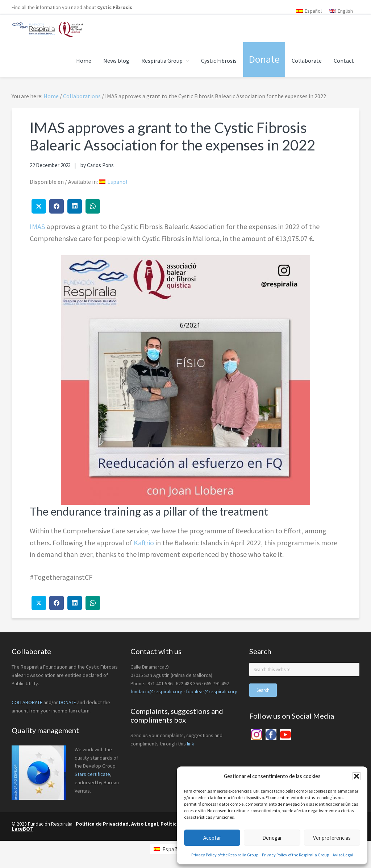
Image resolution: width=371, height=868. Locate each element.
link (191, 744)
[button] (357, 776)
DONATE (68, 702)
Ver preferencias (332, 838)
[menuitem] (309, 11)
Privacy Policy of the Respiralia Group (225, 855)
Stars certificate (92, 774)
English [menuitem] (345, 11)
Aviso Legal (343, 855)
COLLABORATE (27, 702)
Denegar (272, 838)
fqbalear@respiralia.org (212, 691)
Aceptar (212, 838)
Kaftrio (144, 543)
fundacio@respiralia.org (157, 691)
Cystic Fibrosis (115, 7)
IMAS (37, 226)
